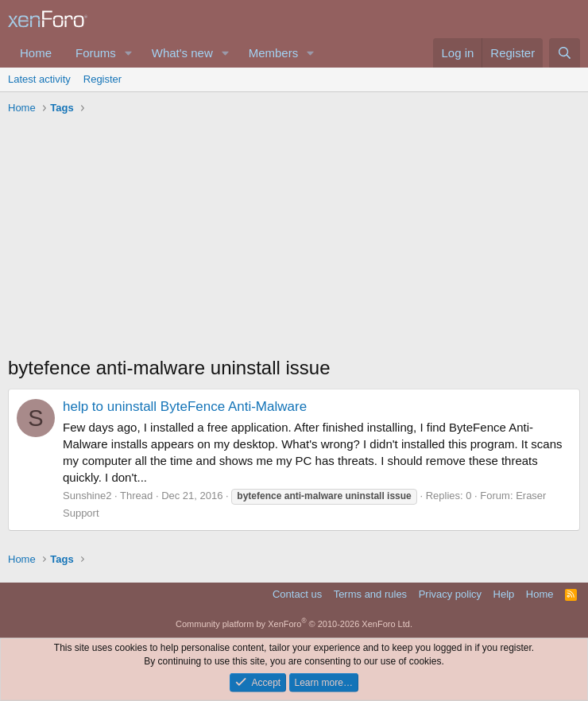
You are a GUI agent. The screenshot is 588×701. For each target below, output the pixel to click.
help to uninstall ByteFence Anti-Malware (185, 407)
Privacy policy (450, 594)
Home (36, 53)
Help (504, 594)
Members (274, 53)
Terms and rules (370, 594)
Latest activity (39, 79)
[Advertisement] (294, 239)
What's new (182, 53)
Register (103, 79)
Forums (96, 53)
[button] (129, 53)
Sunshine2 (87, 496)
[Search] (565, 53)
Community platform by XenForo (294, 624)
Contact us (297, 594)
